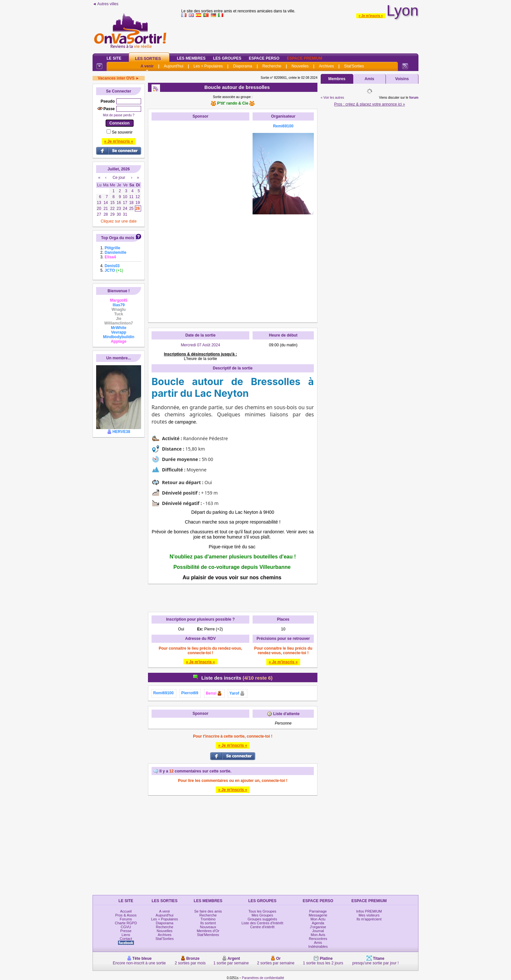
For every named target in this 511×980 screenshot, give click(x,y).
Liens (126, 935)
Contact (126, 939)
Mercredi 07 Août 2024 (201, 345)
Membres (337, 79)
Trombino (208, 919)
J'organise (318, 927)
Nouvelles (300, 66)
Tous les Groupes (262, 911)
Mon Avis (318, 935)
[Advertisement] (200, 222)
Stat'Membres (208, 935)
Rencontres (318, 939)
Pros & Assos (126, 915)
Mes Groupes (262, 915)
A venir (147, 66)
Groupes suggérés (263, 919)
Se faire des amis (208, 911)
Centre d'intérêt (263, 927)
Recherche (272, 66)
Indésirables (318, 946)
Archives (326, 66)
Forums (126, 919)
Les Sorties (148, 59)
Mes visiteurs (369, 915)
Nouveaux (208, 927)
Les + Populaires (208, 66)
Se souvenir (122, 132)
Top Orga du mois (118, 238)
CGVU (126, 927)
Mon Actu (318, 919)
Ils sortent (208, 923)
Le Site (114, 58)
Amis (369, 79)
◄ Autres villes (105, 4)
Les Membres (191, 58)
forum (414, 98)
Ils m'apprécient (369, 919)
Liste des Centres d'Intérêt (262, 923)
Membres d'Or (208, 931)
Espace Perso (264, 58)
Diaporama (243, 66)
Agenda (318, 923)
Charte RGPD (126, 923)
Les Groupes (227, 58)
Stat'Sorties (354, 66)
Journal (318, 931)
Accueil (126, 911)
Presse (126, 931)
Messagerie (318, 915)
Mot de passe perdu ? (119, 115)
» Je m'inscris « (371, 16)
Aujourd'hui (174, 66)
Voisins (402, 79)
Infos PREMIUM (369, 911)
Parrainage (318, 911)
